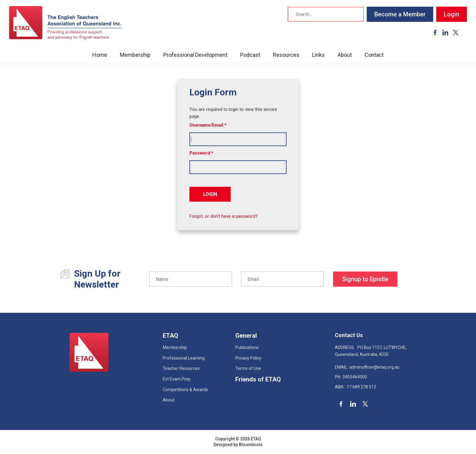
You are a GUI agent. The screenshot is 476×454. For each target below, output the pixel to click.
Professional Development (195, 55)
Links (318, 55)
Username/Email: (207, 125)
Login (452, 14)
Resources (286, 55)
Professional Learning (184, 358)
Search (357, 14)
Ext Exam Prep (177, 379)
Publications (247, 347)
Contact (374, 55)
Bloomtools (251, 445)
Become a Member (400, 14)
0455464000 (351, 377)
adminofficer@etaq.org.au (367, 367)
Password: (200, 153)
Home (100, 55)
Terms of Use (248, 368)
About (345, 55)
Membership (135, 55)
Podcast (250, 55)
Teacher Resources (181, 368)
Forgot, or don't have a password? (224, 216)
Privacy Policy (248, 358)
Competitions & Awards (185, 390)
